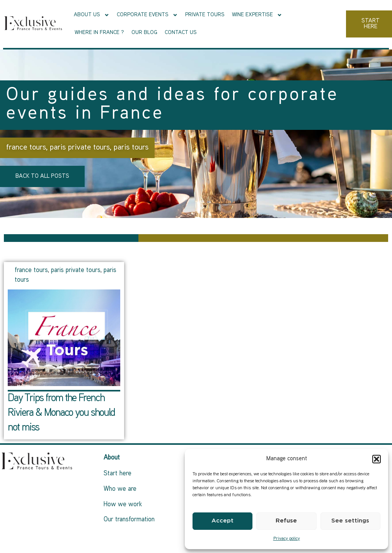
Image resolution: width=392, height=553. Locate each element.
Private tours (205, 15)
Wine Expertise (257, 15)
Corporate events (147, 15)
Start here (118, 474)
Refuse (286, 521)
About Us (92, 15)
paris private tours (80, 148)
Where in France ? (99, 33)
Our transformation (129, 520)
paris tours (131, 148)
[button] (377, 459)
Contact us (181, 33)
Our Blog (144, 33)
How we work (123, 505)
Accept (222, 521)
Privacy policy (287, 539)
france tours (26, 148)
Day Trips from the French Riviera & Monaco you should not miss (61, 413)
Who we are (120, 489)
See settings (350, 521)
